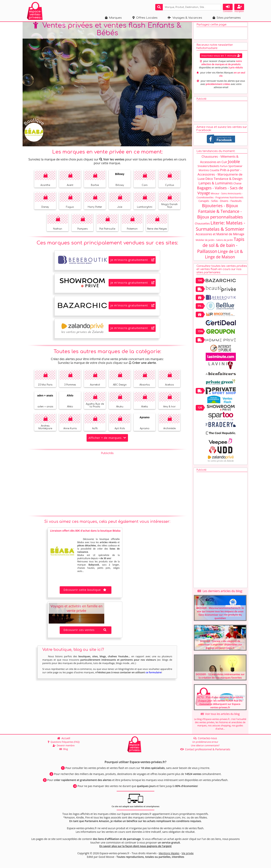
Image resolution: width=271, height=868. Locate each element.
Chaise (237, 185)
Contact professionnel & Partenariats (205, 749)
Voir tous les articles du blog (220, 716)
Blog (64, 749)
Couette (215, 172)
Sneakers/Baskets (208, 168)
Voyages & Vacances (185, 18)
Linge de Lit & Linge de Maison (224, 256)
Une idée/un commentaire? (205, 745)
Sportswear (235, 168)
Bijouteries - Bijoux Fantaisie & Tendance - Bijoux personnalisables (220, 213)
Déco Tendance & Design (224, 180)
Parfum (224, 168)
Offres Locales (145, 18)
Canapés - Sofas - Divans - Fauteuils (220, 203)
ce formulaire (153, 674)
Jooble (234, 163)
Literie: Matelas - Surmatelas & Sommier (220, 227)
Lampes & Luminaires (216, 185)
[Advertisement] (107, 485)
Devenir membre (64, 745)
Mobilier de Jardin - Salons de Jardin (214, 242)
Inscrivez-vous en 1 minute (221, 57)
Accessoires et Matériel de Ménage (220, 236)
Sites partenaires (227, 18)
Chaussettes (202, 225)
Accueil (64, 738)
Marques (113, 18)
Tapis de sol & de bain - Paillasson (221, 247)
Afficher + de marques (107, 439)
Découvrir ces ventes (86, 631)
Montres (204, 172)
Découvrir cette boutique (86, 591)
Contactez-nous (205, 738)
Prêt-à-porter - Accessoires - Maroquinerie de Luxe (220, 176)
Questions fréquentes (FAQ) (64, 742)
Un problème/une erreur (205, 742)
